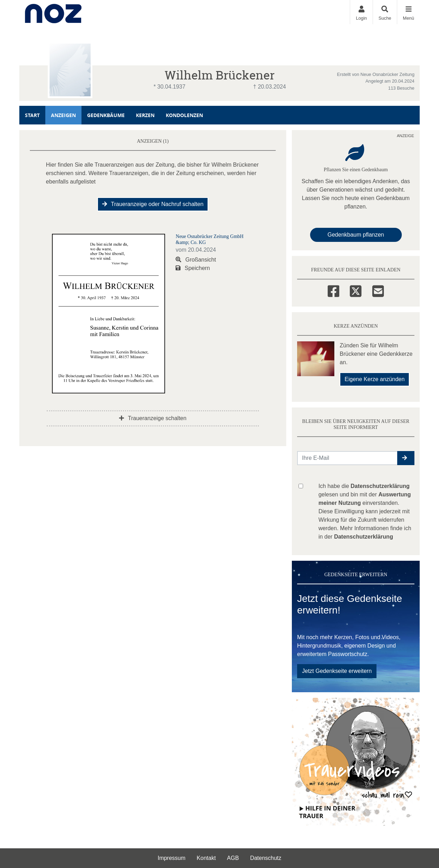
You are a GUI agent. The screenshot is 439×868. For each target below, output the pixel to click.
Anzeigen (63, 115)
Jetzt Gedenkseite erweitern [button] (337, 671)
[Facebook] (333, 290)
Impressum (172, 858)
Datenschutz (266, 858)
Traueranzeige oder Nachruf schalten (153, 204)
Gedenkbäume (106, 115)
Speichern (193, 268)
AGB (233, 858)
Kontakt (206, 858)
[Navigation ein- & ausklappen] (408, 12)
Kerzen (145, 115)
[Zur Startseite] (53, 12)
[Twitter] (356, 290)
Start (32, 115)
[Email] (378, 290)
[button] (406, 458)
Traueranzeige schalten (153, 418)
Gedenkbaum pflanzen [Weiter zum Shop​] (356, 235)
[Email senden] (348, 458)
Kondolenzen (184, 115)
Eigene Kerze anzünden (375, 379)
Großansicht (196, 260)
